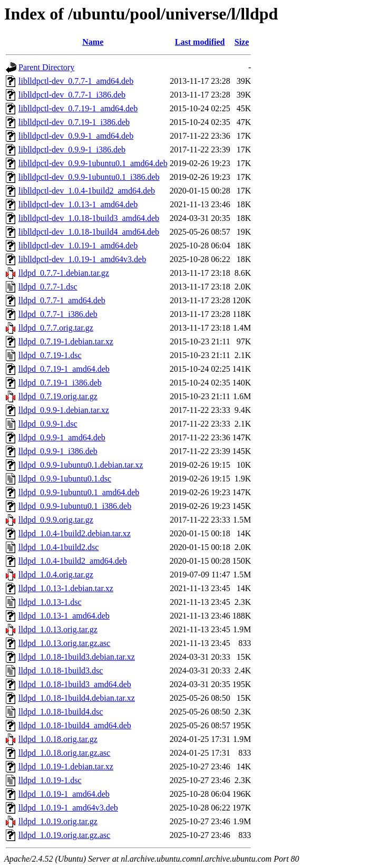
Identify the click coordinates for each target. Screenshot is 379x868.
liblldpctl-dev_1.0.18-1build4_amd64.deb (89, 232)
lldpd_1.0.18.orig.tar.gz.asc (64, 753)
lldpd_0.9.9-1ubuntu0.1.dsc (65, 479)
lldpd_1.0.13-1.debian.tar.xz (66, 588)
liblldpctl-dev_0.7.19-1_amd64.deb (78, 108)
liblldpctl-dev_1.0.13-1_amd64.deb (78, 204)
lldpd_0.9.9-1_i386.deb (58, 451)
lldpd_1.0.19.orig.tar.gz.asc (64, 835)
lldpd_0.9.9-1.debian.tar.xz (64, 410)
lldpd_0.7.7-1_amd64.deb (62, 300)
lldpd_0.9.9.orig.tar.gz (56, 520)
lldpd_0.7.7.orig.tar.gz (56, 328)
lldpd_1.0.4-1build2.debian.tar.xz (75, 533)
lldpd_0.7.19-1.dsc (50, 355)
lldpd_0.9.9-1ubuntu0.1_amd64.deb (79, 492)
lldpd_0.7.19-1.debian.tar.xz (66, 341)
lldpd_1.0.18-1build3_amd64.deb (75, 684)
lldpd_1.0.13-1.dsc (50, 602)
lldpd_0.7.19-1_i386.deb (60, 383)
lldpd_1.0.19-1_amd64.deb (64, 794)
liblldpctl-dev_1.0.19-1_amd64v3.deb (82, 259)
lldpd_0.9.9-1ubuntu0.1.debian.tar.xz (81, 465)
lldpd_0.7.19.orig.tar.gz (58, 396)
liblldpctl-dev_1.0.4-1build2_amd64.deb (87, 191)
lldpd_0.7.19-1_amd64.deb (64, 369)
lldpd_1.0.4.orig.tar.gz (56, 575)
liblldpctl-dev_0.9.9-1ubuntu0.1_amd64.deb (93, 163)
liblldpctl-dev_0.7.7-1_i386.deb (72, 95)
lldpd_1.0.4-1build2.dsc (59, 547)
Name (93, 42)
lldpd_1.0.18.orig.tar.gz (58, 739)
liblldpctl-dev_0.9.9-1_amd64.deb (76, 136)
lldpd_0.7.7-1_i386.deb (58, 314)
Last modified (200, 42)
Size (242, 42)
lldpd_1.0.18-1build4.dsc (61, 712)
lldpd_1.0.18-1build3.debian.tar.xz (77, 657)
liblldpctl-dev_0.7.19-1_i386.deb (74, 122)
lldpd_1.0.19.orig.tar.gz (58, 821)
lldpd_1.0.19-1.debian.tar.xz (66, 766)
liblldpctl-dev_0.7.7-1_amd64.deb (76, 81)
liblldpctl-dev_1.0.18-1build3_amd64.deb (89, 218)
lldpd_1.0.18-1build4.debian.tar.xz (77, 698)
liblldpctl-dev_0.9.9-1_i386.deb (72, 150)
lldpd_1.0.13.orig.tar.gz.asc (64, 643)
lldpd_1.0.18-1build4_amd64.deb (75, 725)
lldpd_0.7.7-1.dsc (48, 287)
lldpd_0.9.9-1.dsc (48, 424)
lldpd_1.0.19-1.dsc (50, 780)
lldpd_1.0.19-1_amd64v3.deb (68, 808)
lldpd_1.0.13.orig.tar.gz (58, 629)
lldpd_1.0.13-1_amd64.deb (64, 616)
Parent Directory (46, 67)
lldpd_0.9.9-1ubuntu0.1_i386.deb (75, 506)
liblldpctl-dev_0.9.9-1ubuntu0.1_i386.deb (89, 177)
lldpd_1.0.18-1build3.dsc (61, 671)
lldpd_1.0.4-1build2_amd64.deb (73, 561)
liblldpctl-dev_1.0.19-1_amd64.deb (78, 245)
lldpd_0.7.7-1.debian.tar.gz (64, 273)
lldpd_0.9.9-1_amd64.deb (62, 437)
